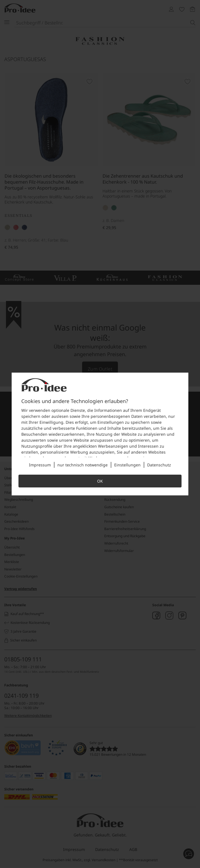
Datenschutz (159, 465)
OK (100, 481)
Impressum (40, 465)
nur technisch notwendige (83, 465)
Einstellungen (127, 465)
